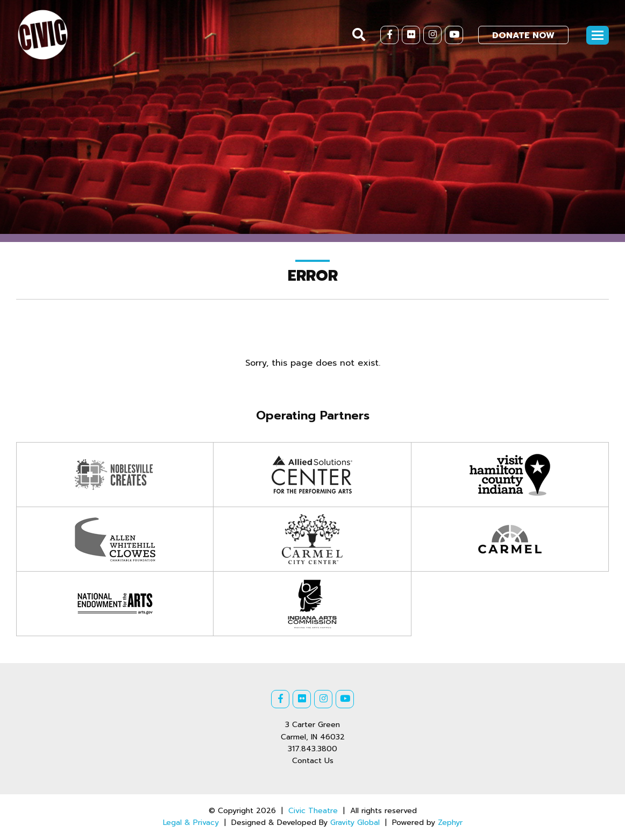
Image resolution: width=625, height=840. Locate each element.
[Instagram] (432, 35)
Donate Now (523, 35)
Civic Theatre (313, 811)
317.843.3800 (312, 749)
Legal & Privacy (191, 823)
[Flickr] (411, 35)
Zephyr (450, 823)
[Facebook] (389, 35)
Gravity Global (355, 823)
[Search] (359, 35)
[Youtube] (454, 35)
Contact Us (313, 761)
